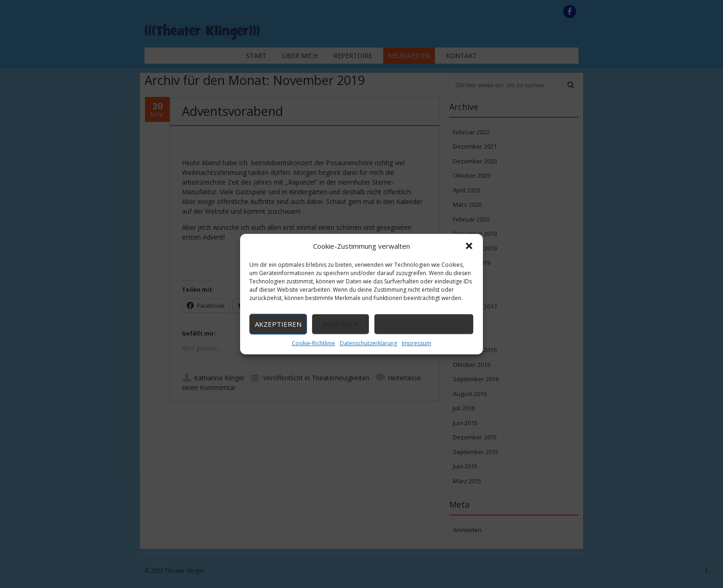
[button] (469, 246)
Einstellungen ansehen (424, 324)
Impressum (416, 343)
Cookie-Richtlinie (313, 343)
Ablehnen (340, 324)
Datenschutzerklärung (368, 343)
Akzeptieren (278, 324)
